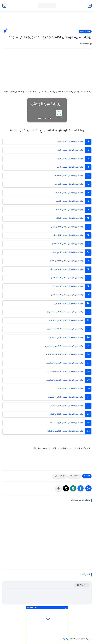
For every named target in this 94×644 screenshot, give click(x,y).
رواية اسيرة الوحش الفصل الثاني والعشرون (65, 321)
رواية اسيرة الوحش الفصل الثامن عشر (68, 287)
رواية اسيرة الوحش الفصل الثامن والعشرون (65, 372)
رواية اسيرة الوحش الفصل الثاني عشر (68, 235)
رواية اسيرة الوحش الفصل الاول (70, 142)
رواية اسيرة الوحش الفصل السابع (70, 193)
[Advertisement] (47, 22)
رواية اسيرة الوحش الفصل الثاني (70, 150)
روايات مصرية (60, 476)
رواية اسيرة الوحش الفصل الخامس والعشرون (64, 346)
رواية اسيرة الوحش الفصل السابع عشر (67, 278)
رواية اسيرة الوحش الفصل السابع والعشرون (65, 363)
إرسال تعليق (82, 585)
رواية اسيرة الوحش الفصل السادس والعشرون (64, 355)
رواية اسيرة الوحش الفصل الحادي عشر (67, 227)
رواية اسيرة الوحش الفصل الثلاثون (69, 389)
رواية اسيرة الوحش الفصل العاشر (69, 218)
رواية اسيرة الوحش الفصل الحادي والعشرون (65, 312)
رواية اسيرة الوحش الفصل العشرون (68, 304)
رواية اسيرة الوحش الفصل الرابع (70, 167)
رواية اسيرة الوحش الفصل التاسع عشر (67, 295)
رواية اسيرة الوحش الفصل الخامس (69, 176)
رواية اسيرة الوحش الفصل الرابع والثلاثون (66, 423)
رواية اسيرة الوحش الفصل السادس (69, 184)
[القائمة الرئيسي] (90, 6)
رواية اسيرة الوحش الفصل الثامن (70, 201)
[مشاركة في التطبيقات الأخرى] (59, 488)
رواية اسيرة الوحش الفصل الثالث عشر (68, 244)
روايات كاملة (85, 32)
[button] (81, 488)
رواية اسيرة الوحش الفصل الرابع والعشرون (65, 338)
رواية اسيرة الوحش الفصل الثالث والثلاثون (66, 414)
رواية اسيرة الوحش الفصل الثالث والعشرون (65, 329)
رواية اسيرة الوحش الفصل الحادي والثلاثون (66, 397)
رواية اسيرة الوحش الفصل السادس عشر (66, 270)
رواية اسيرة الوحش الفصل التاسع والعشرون (65, 380)
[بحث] (4, 6)
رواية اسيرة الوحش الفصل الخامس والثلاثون (65, 431)
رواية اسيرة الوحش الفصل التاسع (70, 210)
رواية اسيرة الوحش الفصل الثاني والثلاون (67, 406)
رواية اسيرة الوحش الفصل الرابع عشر (68, 253)
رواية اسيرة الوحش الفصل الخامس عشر (67, 261)
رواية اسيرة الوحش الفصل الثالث (70, 159)
